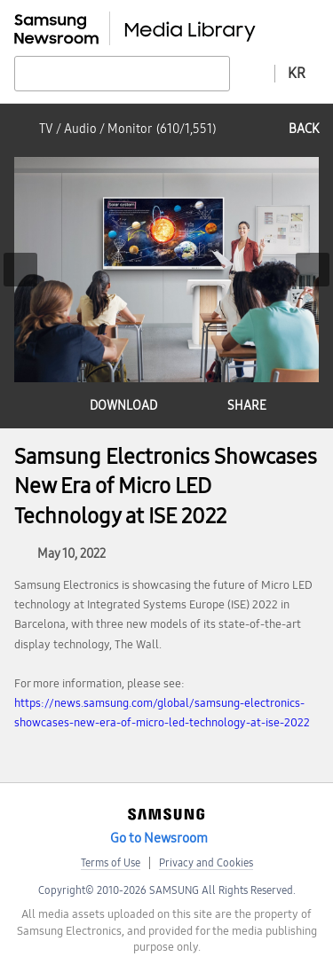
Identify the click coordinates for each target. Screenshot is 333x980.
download (123, 406)
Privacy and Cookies (206, 863)
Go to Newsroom (159, 838)
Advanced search (252, 73)
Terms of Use (111, 863)
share (247, 406)
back (304, 129)
